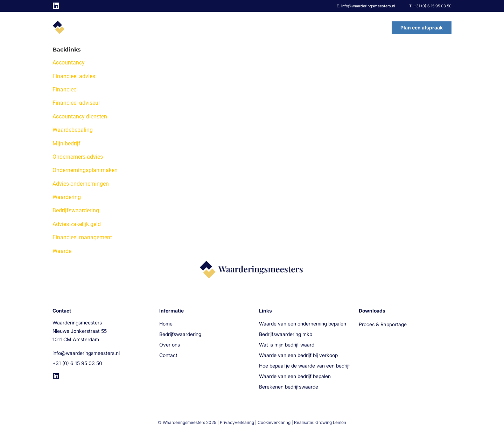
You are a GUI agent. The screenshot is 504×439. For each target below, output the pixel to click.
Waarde (62, 251)
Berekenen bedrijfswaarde (289, 387)
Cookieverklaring (274, 422)
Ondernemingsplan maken (85, 170)
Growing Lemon (331, 422)
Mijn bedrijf (66, 143)
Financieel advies (74, 76)
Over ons (331, 28)
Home (232, 28)
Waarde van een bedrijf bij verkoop (298, 355)
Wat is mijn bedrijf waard (287, 345)
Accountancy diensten (80, 116)
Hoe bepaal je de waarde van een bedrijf (304, 366)
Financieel (65, 90)
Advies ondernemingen (81, 184)
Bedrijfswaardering (280, 28)
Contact (368, 28)
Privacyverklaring (237, 422)
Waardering (67, 197)
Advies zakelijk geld (77, 224)
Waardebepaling (73, 130)
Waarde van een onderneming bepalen (303, 324)
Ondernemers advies (78, 157)
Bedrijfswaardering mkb (286, 334)
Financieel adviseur (76, 103)
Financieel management (82, 237)
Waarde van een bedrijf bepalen (295, 376)
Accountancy (69, 63)
